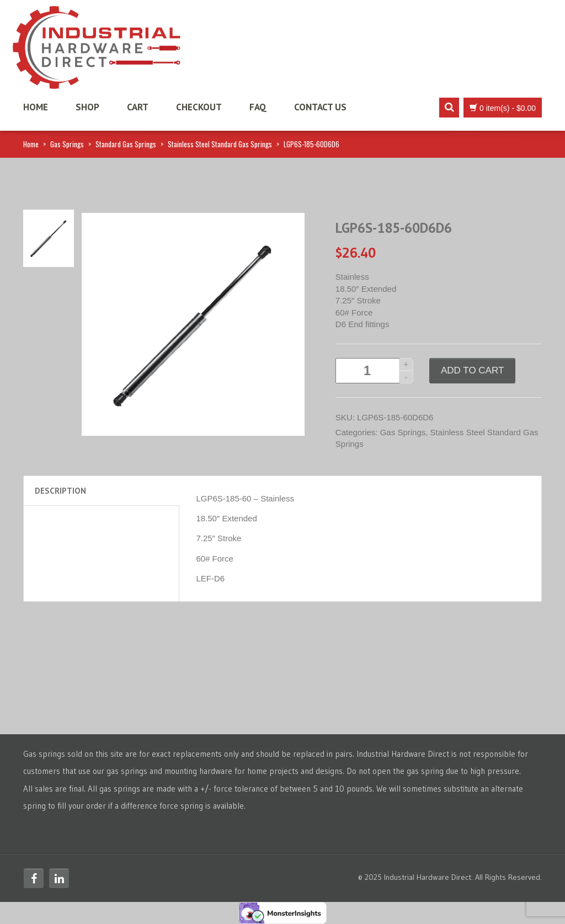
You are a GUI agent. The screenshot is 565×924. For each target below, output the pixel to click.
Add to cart (472, 370)
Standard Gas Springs (126, 144)
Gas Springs (67, 144)
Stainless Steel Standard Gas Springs (220, 144)
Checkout (199, 107)
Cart (138, 107)
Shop (87, 107)
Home (36, 107)
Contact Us (320, 107)
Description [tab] (60, 491)
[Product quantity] (374, 371)
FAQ (258, 107)
